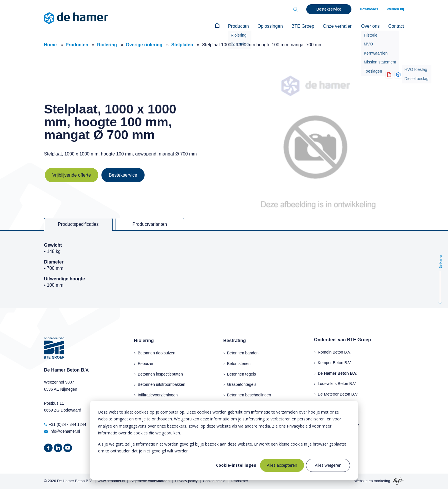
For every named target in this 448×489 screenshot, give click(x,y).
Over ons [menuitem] (370, 26)
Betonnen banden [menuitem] (243, 353)
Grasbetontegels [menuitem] (242, 384)
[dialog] (224, 440)
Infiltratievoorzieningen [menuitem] (158, 395)
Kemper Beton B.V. (335, 363)
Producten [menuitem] (238, 26)
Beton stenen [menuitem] (239, 364)
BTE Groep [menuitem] (303, 26)
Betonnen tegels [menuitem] (242, 374)
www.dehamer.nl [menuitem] (111, 481)
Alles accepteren (282, 465)
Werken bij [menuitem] (395, 9)
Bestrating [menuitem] (235, 341)
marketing (382, 481)
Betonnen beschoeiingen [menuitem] (249, 395)
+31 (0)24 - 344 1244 (65, 424)
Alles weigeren (328, 465)
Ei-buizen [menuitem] (146, 364)
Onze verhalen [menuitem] (338, 26)
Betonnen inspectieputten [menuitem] (160, 374)
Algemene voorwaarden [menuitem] (150, 481)
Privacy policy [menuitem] (186, 481)
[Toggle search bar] (295, 9)
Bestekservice (123, 175)
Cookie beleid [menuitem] (214, 481)
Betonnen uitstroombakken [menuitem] (162, 384)
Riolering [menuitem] (144, 341)
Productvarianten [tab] (150, 224)
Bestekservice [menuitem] (329, 9)
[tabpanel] (224, 269)
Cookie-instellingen (236, 465)
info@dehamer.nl (62, 431)
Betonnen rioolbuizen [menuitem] (157, 353)
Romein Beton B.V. (335, 352)
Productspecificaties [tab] (78, 224)
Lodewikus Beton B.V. (337, 384)
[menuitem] (217, 26)
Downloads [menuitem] (369, 9)
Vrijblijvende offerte (72, 175)
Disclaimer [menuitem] (240, 481)
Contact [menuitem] (396, 26)
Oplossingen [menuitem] (270, 26)
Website (361, 481)
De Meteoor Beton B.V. (338, 394)
